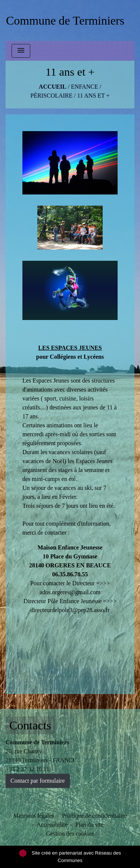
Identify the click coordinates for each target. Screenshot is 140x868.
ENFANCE (85, 87)
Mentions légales (34, 816)
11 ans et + (94, 96)
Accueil (53, 87)
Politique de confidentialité (94, 816)
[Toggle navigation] (21, 51)
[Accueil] (65, 20)
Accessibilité (52, 825)
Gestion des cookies (70, 834)
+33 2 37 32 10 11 (27, 769)
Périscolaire (51, 96)
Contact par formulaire (38, 781)
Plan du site (89, 825)
